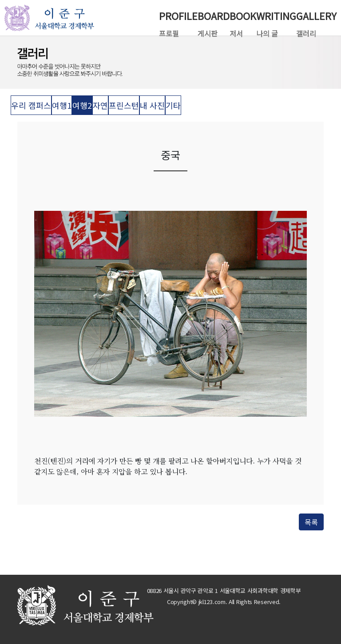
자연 (100, 105)
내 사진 (152, 105)
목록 (311, 522)
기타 (173, 105)
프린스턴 (124, 105)
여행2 (82, 105)
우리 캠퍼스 (31, 105)
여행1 (62, 105)
